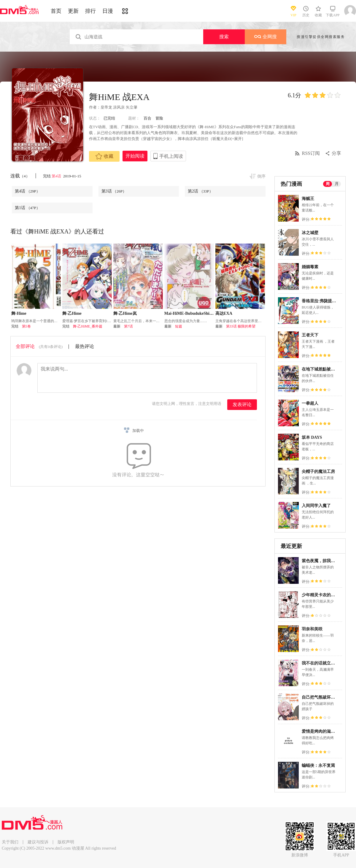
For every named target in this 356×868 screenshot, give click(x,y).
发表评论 (242, 404)
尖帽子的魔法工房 (318, 472)
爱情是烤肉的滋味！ (320, 731)
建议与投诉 (38, 842)
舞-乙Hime (72, 313)
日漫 (108, 11)
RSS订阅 (311, 153)
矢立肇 (132, 107)
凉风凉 (119, 107)
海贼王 (308, 199)
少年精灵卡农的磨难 (320, 595)
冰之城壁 (310, 233)
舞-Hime (19, 313)
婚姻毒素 (310, 267)
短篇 (179, 326)
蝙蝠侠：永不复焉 (318, 766)
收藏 (104, 156)
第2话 (200, 191)
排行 (90, 11)
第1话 (27, 208)
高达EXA (224, 313)
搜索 (224, 37)
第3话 (114, 191)
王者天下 (310, 335)
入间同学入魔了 (316, 506)
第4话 (57, 176)
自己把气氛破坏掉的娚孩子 (327, 697)
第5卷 (26, 326)
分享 (336, 153)
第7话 (128, 326)
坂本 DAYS (312, 437)
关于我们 (10, 842)
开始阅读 (135, 156)
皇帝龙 (106, 107)
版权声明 (66, 842)
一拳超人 (310, 403)
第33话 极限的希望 (241, 326)
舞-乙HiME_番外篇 (88, 326)
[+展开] (237, 139)
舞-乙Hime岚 (125, 313)
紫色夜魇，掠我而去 (320, 561)
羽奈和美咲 (312, 629)
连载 (20, 176)
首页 (56, 11)
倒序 (261, 176)
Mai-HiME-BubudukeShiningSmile (196, 313)
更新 (73, 11)
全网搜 (266, 37)
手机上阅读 (171, 156)
